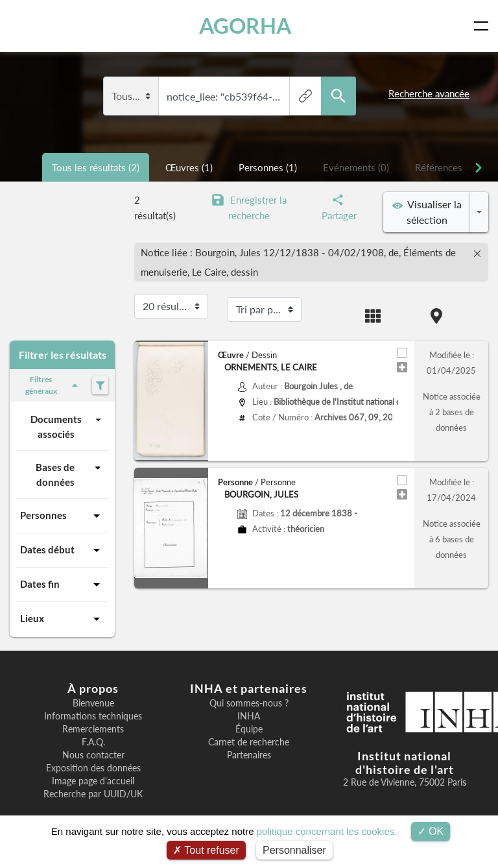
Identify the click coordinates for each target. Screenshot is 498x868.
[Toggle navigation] (484, 26)
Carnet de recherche (249, 742)
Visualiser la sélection (427, 212)
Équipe (249, 729)
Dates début (62, 550)
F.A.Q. (93, 742)
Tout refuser (206, 850)
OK (431, 831)
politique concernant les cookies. (327, 831)
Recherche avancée (429, 93)
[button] (140, 528)
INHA (249, 716)
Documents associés (67, 426)
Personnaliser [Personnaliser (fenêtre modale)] (294, 850)
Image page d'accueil (93, 781)
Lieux (62, 619)
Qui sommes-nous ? (249, 703)
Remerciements (93, 729)
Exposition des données (93, 768)
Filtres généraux (54, 385)
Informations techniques (93, 716)
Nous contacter (93, 755)
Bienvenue (93, 703)
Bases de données (70, 474)
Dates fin (62, 585)
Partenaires (249, 755)
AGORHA (245, 26)
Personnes (62, 516)
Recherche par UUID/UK (93, 794)
